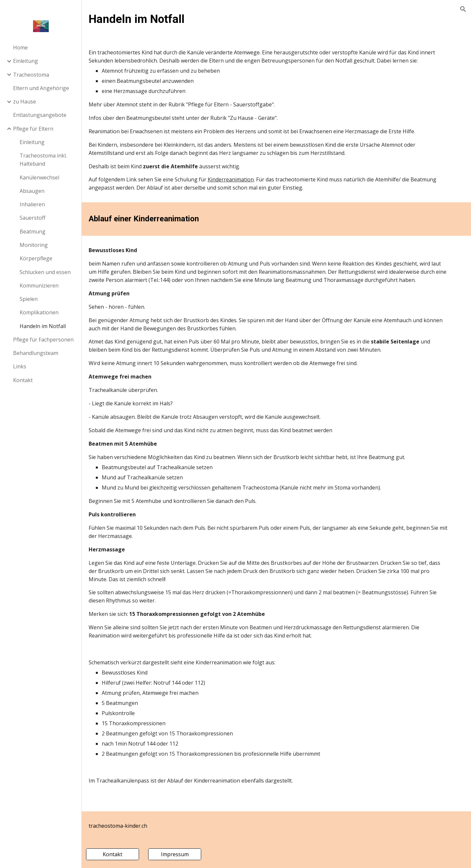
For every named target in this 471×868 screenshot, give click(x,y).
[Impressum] (187, 854)
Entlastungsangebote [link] (40, 115)
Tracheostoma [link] (31, 75)
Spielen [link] (29, 299)
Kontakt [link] (23, 380)
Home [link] (20, 47)
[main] (277, 19)
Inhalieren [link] (32, 204)
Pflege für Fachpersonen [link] (43, 340)
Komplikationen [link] (39, 312)
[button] (463, 9)
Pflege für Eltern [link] (33, 129)
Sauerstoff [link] (33, 218)
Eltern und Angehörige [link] (41, 88)
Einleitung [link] (26, 61)
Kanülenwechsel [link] (39, 177)
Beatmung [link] (33, 231)
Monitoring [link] (34, 245)
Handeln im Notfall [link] (43, 326)
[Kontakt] (127, 854)
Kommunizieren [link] (39, 286)
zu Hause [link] (25, 102)
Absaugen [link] (32, 191)
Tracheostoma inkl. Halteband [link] (43, 160)
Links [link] (20, 366)
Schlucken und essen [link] (45, 272)
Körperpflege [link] (36, 258)
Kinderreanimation (247, 188)
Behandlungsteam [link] (36, 353)
